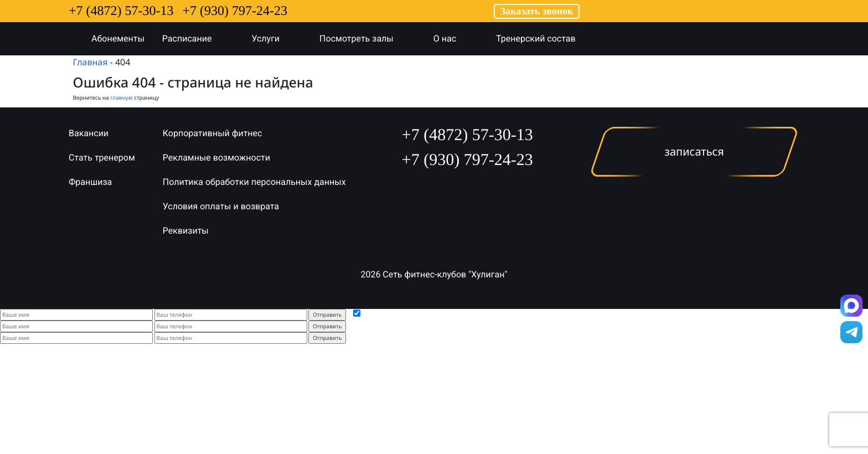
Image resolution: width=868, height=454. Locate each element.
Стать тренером (102, 158)
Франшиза (90, 182)
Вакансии (89, 133)
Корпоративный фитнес (213, 133)
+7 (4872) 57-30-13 (121, 11)
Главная (91, 62)
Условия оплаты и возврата (221, 206)
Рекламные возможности (216, 158)
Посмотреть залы (368, 39)
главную (121, 97)
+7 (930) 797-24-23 (235, 11)
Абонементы (118, 38)
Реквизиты (186, 231)
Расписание (198, 39)
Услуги (277, 39)
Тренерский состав (547, 39)
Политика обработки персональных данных (254, 182)
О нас (456, 39)
